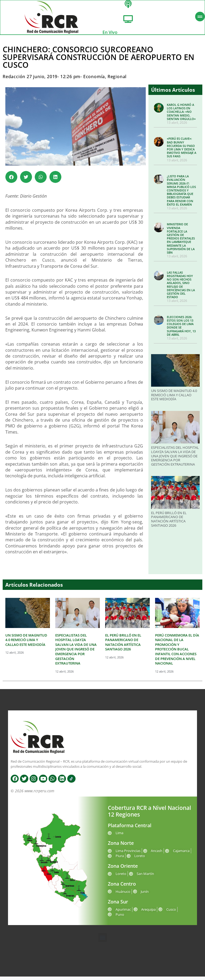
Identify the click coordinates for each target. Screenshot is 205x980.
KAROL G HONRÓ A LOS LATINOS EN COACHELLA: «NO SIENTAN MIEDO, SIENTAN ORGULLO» (181, 115)
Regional (117, 80)
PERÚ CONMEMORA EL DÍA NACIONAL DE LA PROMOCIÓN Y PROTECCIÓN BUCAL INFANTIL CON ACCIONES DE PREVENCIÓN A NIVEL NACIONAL (177, 653)
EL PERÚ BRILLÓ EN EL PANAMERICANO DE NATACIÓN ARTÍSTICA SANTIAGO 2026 (169, 523)
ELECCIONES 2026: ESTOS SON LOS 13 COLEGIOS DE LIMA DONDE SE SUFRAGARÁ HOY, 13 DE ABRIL (181, 329)
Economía (94, 80)
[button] (11, 180)
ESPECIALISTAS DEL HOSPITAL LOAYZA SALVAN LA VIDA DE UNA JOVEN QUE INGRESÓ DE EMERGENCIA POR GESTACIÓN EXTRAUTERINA (175, 459)
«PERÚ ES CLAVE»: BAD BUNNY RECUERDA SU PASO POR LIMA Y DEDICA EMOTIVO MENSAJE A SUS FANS (182, 151)
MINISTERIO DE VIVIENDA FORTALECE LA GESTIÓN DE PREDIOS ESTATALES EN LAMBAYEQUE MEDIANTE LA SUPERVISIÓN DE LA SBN (181, 242)
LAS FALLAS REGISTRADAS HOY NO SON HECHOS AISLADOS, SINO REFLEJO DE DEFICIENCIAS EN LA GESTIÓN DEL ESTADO (181, 288)
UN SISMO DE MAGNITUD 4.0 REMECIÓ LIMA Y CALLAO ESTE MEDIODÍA (174, 398)
